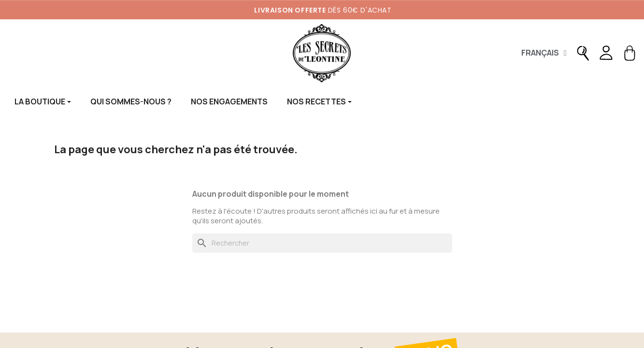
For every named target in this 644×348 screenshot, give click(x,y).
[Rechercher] (322, 243)
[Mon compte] (605, 53)
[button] (583, 53)
